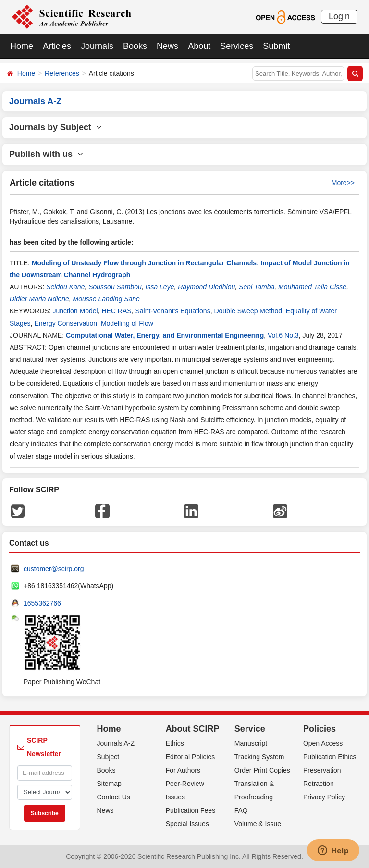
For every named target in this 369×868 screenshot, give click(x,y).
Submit (276, 46)
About (199, 46)
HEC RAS (116, 311)
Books (135, 46)
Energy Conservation (66, 323)
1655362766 (42, 603)
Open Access (323, 743)
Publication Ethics (330, 757)
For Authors (183, 770)
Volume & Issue (258, 824)
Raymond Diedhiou (206, 287)
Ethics (175, 743)
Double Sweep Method (248, 311)
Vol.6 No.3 (283, 335)
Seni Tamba (257, 287)
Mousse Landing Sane (106, 299)
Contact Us (114, 797)
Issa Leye (160, 287)
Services (237, 46)
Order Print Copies (262, 770)
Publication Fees (191, 810)
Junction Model (75, 311)
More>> (343, 183)
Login (339, 16)
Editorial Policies (191, 757)
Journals (97, 46)
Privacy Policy (324, 797)
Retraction (319, 784)
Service (250, 729)
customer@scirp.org (54, 569)
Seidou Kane (65, 287)
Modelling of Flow (127, 323)
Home (22, 46)
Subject (108, 757)
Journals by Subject (55, 127)
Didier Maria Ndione (39, 299)
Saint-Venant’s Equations (172, 311)
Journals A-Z (116, 743)
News (167, 46)
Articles (57, 46)
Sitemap (109, 784)
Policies (320, 729)
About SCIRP (193, 729)
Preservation (322, 770)
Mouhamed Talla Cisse (312, 287)
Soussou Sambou (115, 287)
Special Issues (187, 824)
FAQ (241, 810)
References (62, 73)
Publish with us (46, 154)
